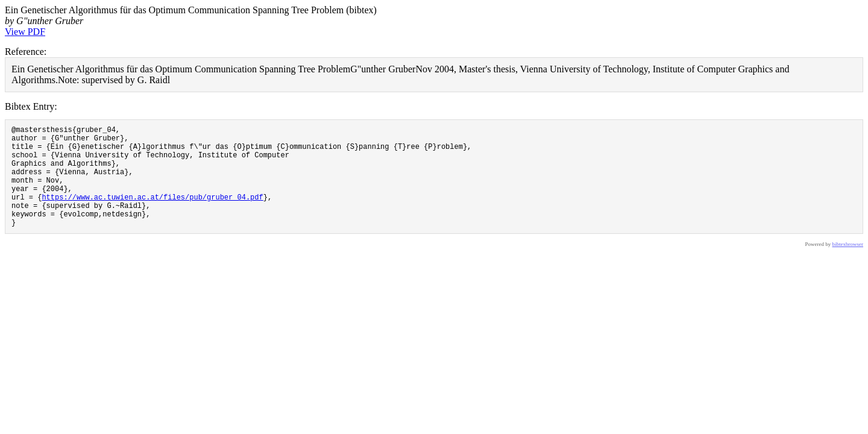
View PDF (25, 32)
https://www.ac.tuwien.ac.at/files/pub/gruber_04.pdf (152, 213)
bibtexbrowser (848, 266)
